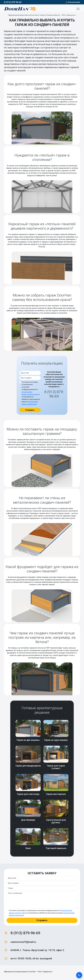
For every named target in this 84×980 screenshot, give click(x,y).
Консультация (73, 2)
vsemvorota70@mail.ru (23, 942)
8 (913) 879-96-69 (13, 2)
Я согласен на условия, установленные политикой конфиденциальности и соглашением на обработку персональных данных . (31, 393)
